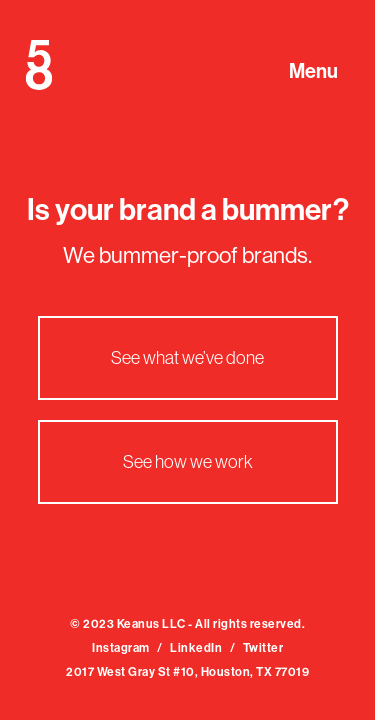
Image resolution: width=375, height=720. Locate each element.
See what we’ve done (187, 357)
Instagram (121, 647)
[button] (322, 58)
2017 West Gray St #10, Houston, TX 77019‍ (187, 671)
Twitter (263, 647)
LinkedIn (196, 647)
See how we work (188, 461)
